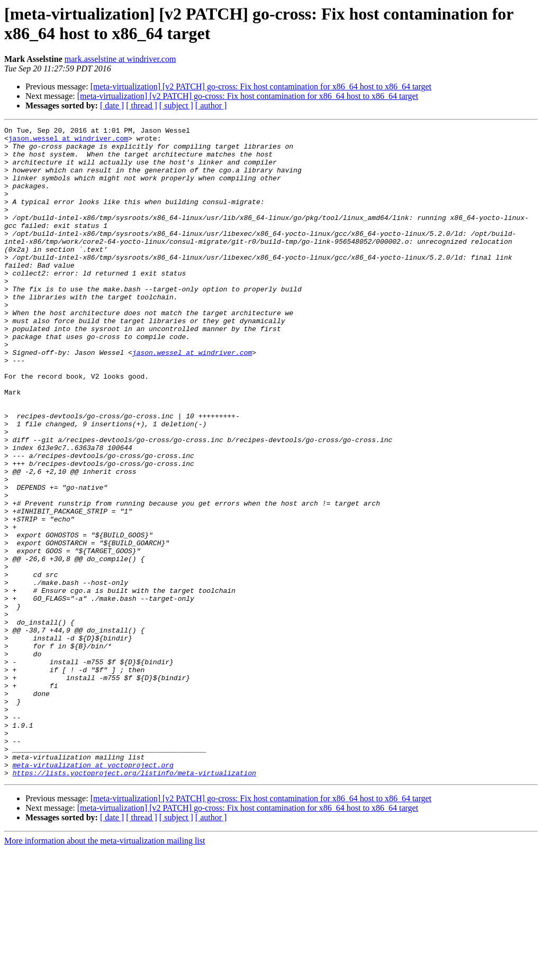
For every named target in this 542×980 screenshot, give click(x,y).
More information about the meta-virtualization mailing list (105, 971)
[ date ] (112, 106)
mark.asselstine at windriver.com (120, 59)
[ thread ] (142, 106)
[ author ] (211, 106)
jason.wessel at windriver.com (68, 141)
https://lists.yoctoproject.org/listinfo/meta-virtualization (134, 903)
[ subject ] (176, 106)
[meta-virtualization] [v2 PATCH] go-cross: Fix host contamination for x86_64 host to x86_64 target (261, 86)
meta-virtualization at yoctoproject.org (93, 893)
